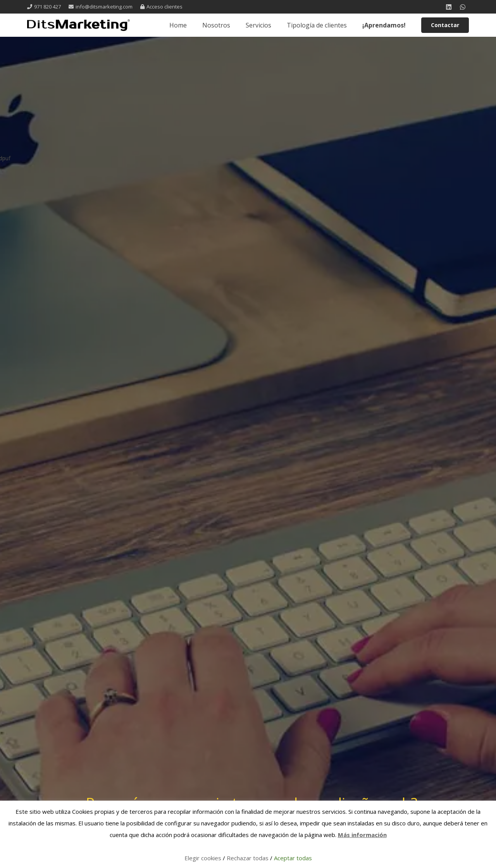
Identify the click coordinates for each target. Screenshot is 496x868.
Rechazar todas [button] (248, 858)
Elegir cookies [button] (203, 858)
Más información (362, 835)
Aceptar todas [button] (293, 858)
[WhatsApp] (463, 7)
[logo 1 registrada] (78, 25)
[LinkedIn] (449, 7)
